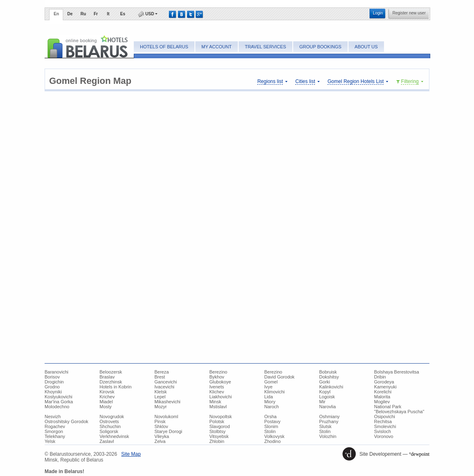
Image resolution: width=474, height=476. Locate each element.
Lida (269, 397)
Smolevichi (385, 426)
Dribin (380, 377)
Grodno (52, 387)
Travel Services (265, 47)
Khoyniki (53, 392)
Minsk (215, 402)
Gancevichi (166, 382)
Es (123, 14)
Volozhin (328, 436)
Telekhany (55, 436)
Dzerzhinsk (111, 382)
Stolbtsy (217, 431)
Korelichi (383, 392)
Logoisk (327, 397)
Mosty (105, 407)
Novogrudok (112, 416)
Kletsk (161, 392)
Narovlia (327, 407)
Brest (160, 377)
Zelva (160, 441)
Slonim (271, 426)
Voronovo (384, 436)
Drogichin (54, 382)
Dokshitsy (329, 377)
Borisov (52, 377)
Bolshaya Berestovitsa (397, 372)
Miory (270, 402)
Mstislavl (218, 407)
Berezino (218, 372)
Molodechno (57, 407)
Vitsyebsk (219, 436)
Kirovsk (107, 392)
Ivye (268, 387)
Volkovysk (274, 436)
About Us (366, 47)
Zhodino (273, 441)
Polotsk (217, 421)
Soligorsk (109, 431)
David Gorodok (279, 377)
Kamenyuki (385, 387)
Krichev (107, 397)
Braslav (107, 377)
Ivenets (217, 387)
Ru (83, 14)
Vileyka (162, 436)
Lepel (160, 397)
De (70, 14)
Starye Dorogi (168, 431)
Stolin (270, 431)
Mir (322, 402)
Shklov (161, 426)
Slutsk (325, 426)
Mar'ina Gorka (59, 402)
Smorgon (54, 431)
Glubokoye (220, 382)
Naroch (271, 407)
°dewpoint (419, 454)
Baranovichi (56, 372)
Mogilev (382, 402)
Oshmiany (329, 416)
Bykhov (217, 377)
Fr (96, 14)
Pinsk (160, 421)
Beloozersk (111, 372)
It (108, 14)
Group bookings (320, 47)
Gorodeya (384, 382)
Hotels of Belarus (164, 47)
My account (217, 47)
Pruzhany (329, 421)
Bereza (162, 372)
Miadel (106, 402)
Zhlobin (217, 441)
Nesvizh (53, 416)
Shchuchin (110, 426)
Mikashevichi (167, 402)
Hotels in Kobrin (116, 387)
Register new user (409, 13)
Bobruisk (328, 372)
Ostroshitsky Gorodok (66, 421)
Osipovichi (385, 416)
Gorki (325, 382)
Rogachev (55, 426)
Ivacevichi (164, 387)
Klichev (217, 392)
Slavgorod (220, 426)
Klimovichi (275, 392)
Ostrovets (109, 421)
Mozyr (161, 407)
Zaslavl (107, 441)
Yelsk (50, 441)
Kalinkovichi (331, 387)
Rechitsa (383, 421)
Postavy (272, 421)
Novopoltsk (220, 416)
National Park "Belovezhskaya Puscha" (399, 409)
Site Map (131, 454)
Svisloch (383, 431)
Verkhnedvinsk (114, 436)
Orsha (270, 416)
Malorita (382, 397)
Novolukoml (166, 416)
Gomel (271, 382)
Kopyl (325, 392)
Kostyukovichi (58, 397)
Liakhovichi (220, 397)
